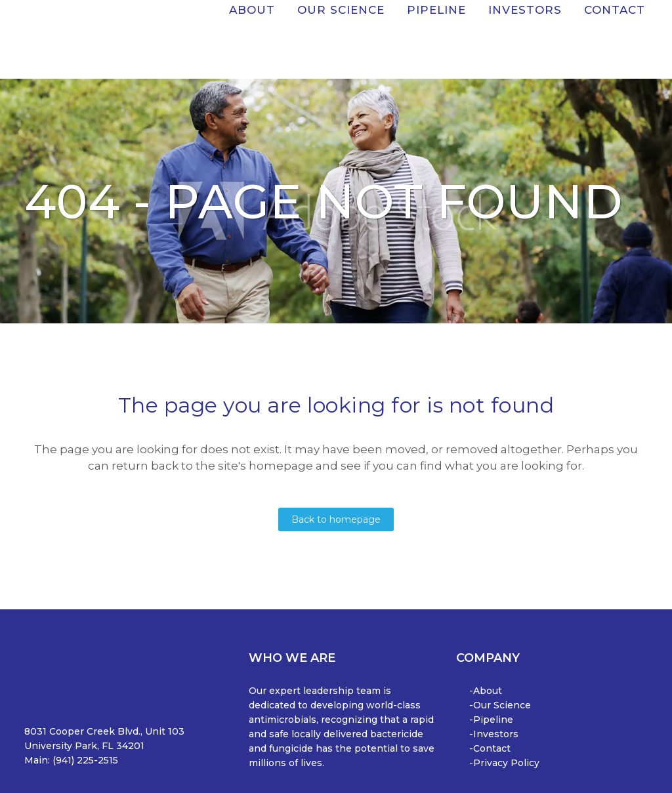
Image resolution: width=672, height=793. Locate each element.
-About (486, 691)
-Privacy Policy (504, 763)
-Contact (490, 748)
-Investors (494, 734)
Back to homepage (336, 519)
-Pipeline (491, 720)
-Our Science (500, 705)
